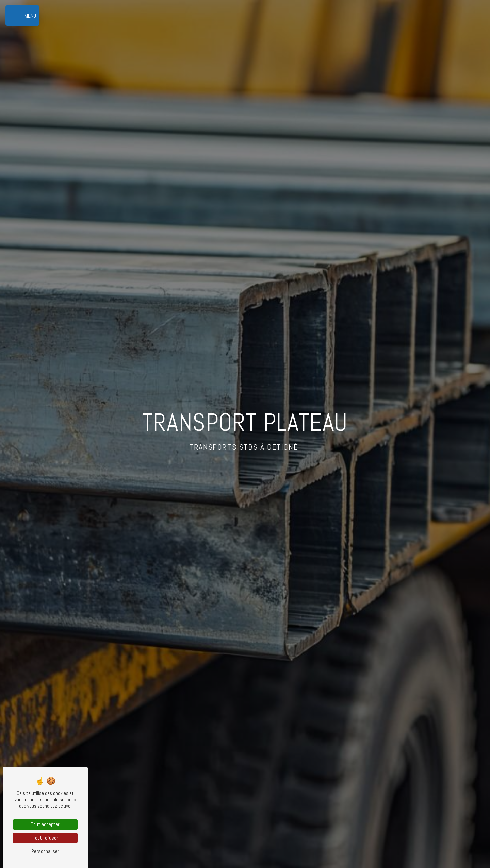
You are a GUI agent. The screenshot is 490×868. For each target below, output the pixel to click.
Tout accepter (45, 824)
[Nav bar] (22, 16)
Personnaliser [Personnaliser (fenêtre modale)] (45, 851)
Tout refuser (45, 838)
